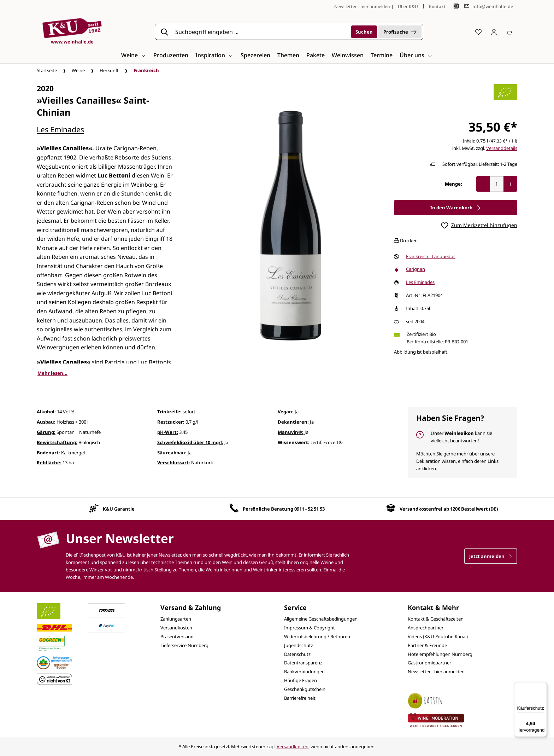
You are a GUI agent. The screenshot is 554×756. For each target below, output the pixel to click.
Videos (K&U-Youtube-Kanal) (438, 636)
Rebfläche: (49, 463)
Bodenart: (48, 453)
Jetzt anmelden (491, 556)
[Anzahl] (497, 184)
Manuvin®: (291, 432)
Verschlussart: (174, 463)
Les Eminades (60, 129)
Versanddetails (502, 148)
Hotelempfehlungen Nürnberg (440, 654)
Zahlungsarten (176, 619)
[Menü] (543, 686)
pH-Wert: (168, 432)
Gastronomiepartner (429, 663)
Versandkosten (176, 628)
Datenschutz (297, 654)
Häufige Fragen (300, 680)
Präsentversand (177, 636)
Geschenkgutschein (305, 689)
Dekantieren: (293, 422)
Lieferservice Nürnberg (184, 645)
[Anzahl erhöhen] (510, 184)
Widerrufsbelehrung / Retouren (317, 636)
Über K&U (408, 7)
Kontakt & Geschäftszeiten (436, 619)
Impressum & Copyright (310, 628)
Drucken (406, 240)
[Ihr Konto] (494, 32)
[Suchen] (364, 32)
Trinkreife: (169, 412)
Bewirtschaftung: (57, 442)
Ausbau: (46, 422)
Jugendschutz (299, 645)
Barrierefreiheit (300, 698)
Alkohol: (46, 412)
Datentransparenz (303, 663)
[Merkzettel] (478, 32)
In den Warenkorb (456, 208)
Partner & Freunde (427, 645)
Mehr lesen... (52, 373)
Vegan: (286, 412)
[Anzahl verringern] (483, 184)
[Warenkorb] (509, 32)
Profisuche (400, 32)
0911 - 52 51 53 (310, 509)
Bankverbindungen (304, 671)
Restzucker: (171, 422)
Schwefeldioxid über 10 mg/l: (190, 442)
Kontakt (437, 7)
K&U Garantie (119, 509)
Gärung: (46, 432)
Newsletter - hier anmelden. (437, 671)
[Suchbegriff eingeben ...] (261, 32)
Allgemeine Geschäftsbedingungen (321, 619)
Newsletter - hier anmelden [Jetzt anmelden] (362, 7)
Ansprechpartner (426, 628)
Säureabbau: (172, 453)
